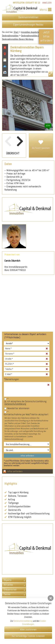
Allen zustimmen (28, 629)
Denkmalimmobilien (10, 36)
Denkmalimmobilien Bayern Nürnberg (18, 39)
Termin (7, 594)
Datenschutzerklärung (15, 404)
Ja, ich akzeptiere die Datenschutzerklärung (25, 401)
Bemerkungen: (12, 379)
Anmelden (47, 3)
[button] (51, 598)
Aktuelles (8, 585)
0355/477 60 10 (33, 3)
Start (16, 32)
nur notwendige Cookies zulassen (28, 636)
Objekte (8, 580)
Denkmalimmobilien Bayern (33, 36)
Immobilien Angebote (30, 32)
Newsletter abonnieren (18, 408)
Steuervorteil (10, 590)
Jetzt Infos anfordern (46, 36)
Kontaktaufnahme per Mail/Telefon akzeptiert (26, 414)
